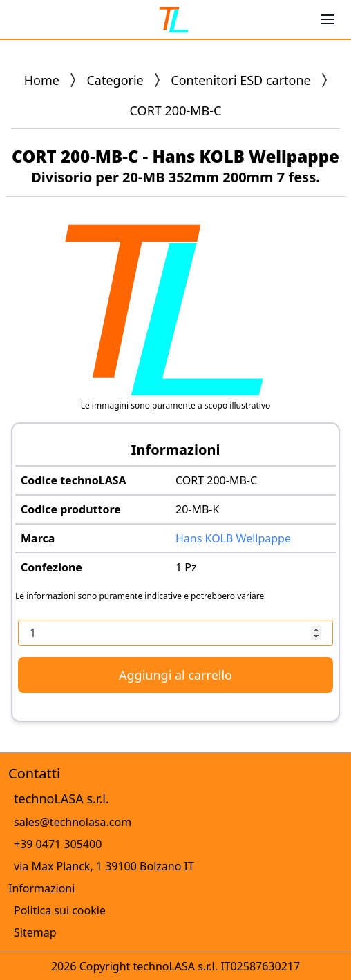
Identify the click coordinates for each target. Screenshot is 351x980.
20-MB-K (197, 509)
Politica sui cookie (60, 910)
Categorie (115, 80)
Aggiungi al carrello (175, 675)
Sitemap (35, 932)
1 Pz (186, 567)
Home (42, 80)
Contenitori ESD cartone (241, 80)
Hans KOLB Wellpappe (233, 538)
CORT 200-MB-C (216, 480)
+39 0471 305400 (58, 844)
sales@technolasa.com (73, 822)
